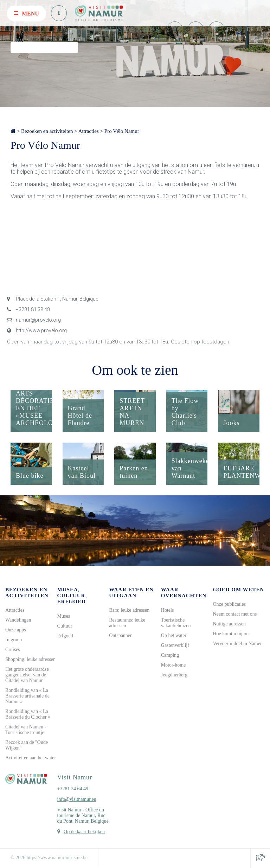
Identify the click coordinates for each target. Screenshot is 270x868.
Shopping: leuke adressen (30, 659)
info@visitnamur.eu (77, 799)
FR (230, 29)
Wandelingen (18, 620)
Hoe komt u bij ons (232, 634)
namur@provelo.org (34, 320)
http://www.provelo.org (37, 330)
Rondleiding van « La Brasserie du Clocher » (28, 714)
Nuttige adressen (229, 624)
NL (240, 29)
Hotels (168, 610)
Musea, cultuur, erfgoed (72, 596)
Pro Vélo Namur (122, 131)
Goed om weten (238, 590)
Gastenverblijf (175, 645)
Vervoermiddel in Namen (238, 644)
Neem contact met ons (235, 614)
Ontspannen (121, 635)
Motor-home (173, 665)
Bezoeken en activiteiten (47, 131)
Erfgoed (65, 636)
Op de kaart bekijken (84, 832)
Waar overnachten (184, 593)
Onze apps (16, 630)
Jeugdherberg (174, 675)
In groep (14, 640)
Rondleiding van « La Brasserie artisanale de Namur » (27, 696)
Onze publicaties (229, 604)
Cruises (13, 650)
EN (261, 29)
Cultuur (65, 626)
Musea (64, 616)
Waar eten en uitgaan (131, 593)
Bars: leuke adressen (129, 610)
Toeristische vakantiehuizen (176, 623)
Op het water (174, 635)
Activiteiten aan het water (31, 758)
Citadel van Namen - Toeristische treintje (26, 730)
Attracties (89, 131)
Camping (170, 655)
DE (250, 29)
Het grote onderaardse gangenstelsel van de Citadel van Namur (27, 675)
